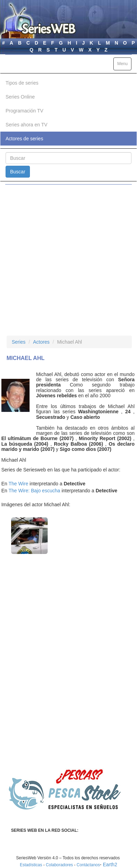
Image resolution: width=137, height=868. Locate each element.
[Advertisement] (68, 260)
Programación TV (25, 111)
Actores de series (24, 139)
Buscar (18, 172)
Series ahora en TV (26, 125)
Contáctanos (88, 865)
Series (19, 342)
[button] (29, 536)
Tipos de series (22, 83)
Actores (41, 342)
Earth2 (110, 865)
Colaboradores (59, 865)
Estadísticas (31, 865)
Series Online (20, 97)
